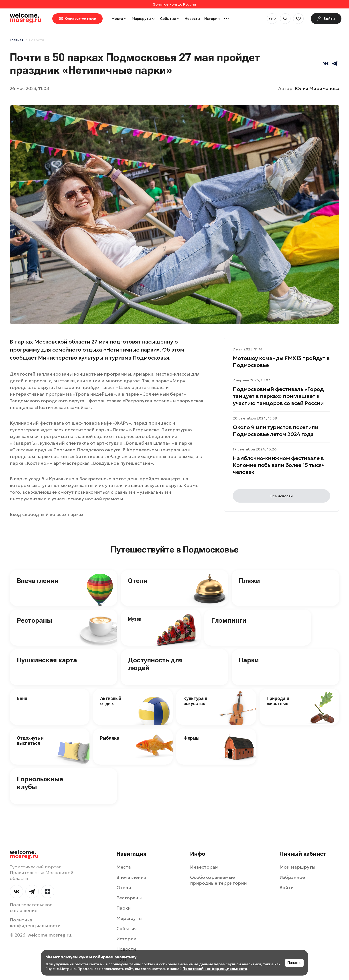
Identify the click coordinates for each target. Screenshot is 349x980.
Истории (212, 18)
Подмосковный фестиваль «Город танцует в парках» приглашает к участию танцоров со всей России (278, 396)
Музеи (135, 619)
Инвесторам (204, 867)
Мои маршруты (297, 867)
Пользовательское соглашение (31, 908)
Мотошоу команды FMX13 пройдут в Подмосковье (281, 362)
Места (119, 18)
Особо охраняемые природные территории (218, 880)
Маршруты (144, 18)
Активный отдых (111, 701)
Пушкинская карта (47, 660)
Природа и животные (278, 701)
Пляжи (249, 581)
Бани (22, 698)
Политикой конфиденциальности (215, 969)
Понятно (294, 963)
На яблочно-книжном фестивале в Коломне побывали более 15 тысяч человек (279, 465)
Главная (17, 40)
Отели (138, 581)
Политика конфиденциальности (35, 923)
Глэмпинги (229, 620)
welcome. (24, 854)
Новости (192, 18)
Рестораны (34, 620)
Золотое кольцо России (175, 4)
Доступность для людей (155, 664)
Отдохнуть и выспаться (30, 741)
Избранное (292, 877)
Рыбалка (110, 738)
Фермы (191, 738)
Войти (287, 888)
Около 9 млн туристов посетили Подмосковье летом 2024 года (276, 431)
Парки (249, 660)
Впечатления (38, 581)
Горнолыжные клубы (40, 783)
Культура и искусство (195, 701)
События (170, 18)
